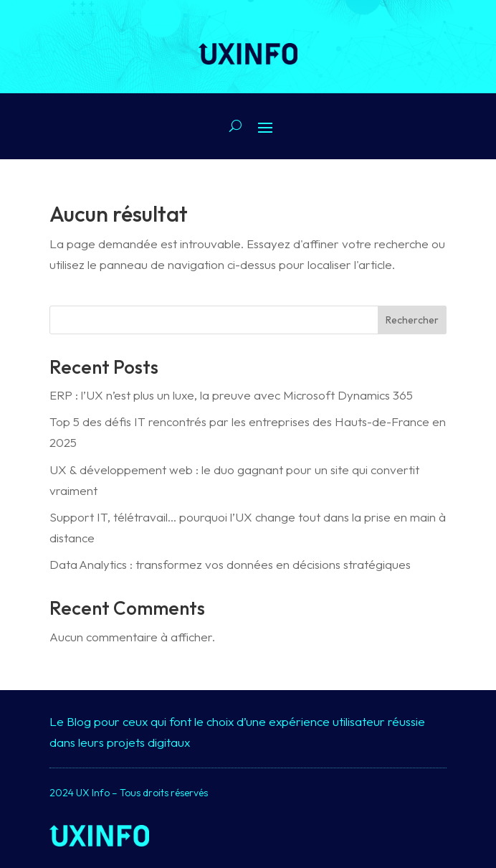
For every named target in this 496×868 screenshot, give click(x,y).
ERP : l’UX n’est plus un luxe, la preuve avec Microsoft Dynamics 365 (231, 395)
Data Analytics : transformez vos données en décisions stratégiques (230, 564)
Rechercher (412, 320)
